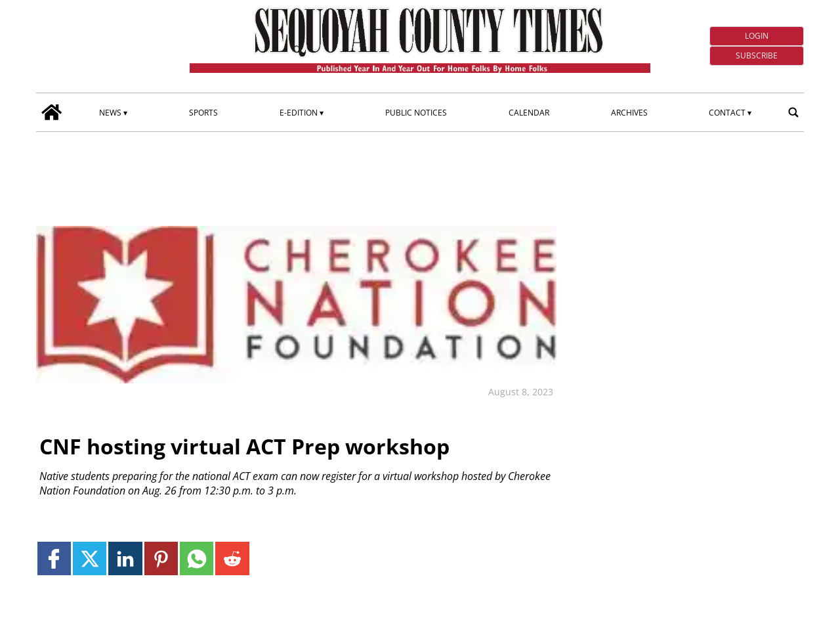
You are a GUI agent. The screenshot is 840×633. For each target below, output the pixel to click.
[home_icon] (52, 112)
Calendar (529, 113)
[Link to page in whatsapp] (197, 558)
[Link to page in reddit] (232, 558)
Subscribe (757, 55)
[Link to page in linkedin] (125, 558)
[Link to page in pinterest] (161, 558)
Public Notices (416, 113)
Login (757, 36)
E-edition (299, 113)
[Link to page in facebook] (54, 558)
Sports (203, 113)
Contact (727, 113)
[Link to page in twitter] (90, 558)
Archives (629, 113)
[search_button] (793, 112)
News (110, 113)
